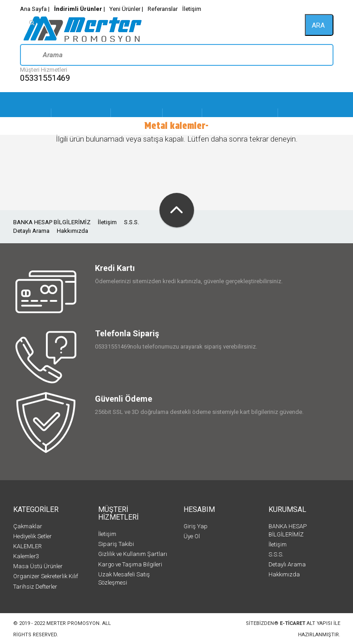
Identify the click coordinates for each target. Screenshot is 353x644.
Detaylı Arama (31, 231)
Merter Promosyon (73, 623)
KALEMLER (27, 546)
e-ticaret (293, 623)
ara (318, 25)
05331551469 (45, 78)
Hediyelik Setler (32, 536)
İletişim (192, 9)
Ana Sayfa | (35, 9)
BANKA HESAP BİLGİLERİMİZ (52, 222)
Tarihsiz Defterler (35, 587)
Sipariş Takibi (116, 544)
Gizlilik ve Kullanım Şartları (133, 554)
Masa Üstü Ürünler (38, 566)
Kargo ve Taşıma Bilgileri (130, 564)
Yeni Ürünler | (126, 9)
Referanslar (163, 9)
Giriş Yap (196, 526)
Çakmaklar (28, 526)
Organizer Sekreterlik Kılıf (46, 576)
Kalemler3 (26, 556)
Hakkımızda (72, 231)
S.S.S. (132, 222)
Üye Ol (192, 536)
